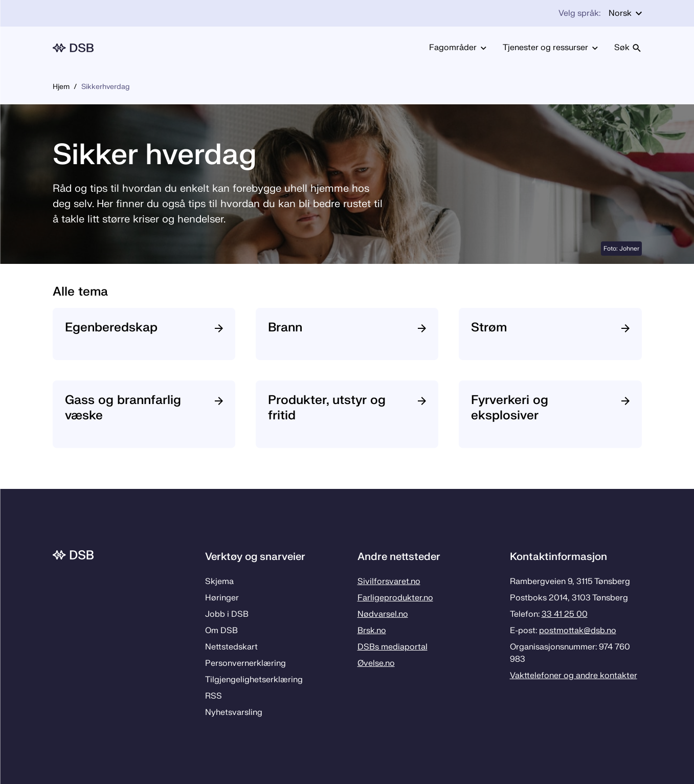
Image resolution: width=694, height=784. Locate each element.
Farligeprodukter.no (395, 598)
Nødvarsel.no (383, 614)
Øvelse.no (376, 663)
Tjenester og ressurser (550, 48)
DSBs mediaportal (393, 647)
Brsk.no (372, 631)
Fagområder (458, 48)
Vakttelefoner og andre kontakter (574, 676)
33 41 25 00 (565, 614)
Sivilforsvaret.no (389, 581)
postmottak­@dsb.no (578, 631)
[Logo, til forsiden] (73, 48)
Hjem (61, 87)
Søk (628, 48)
